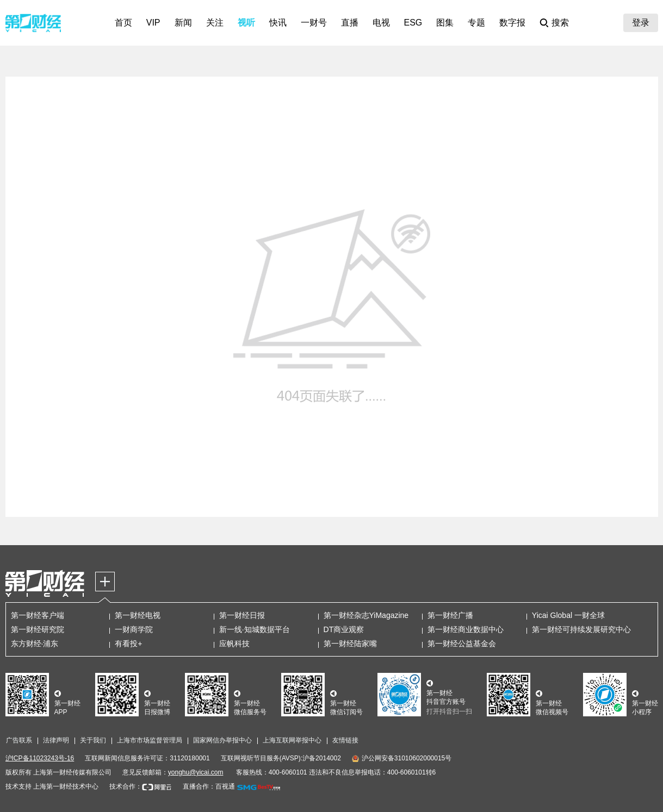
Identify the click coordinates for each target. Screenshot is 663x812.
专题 (476, 23)
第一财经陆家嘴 (350, 644)
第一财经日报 (242, 615)
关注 (215, 23)
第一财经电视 (138, 615)
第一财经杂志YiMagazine (366, 615)
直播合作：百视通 (209, 786)
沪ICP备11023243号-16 (40, 758)
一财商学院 (134, 629)
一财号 (314, 23)
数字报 (512, 23)
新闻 (183, 23)
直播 (350, 23)
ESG (413, 23)
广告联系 (19, 740)
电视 (381, 23)
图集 (445, 23)
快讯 (278, 23)
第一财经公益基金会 (462, 644)
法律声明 (56, 740)
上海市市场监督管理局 (150, 740)
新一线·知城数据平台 (255, 629)
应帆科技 (234, 644)
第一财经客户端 (38, 615)
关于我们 (93, 740)
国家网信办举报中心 (222, 740)
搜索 (560, 23)
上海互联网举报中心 (292, 740)
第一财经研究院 (38, 629)
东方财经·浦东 (35, 644)
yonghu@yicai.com (196, 772)
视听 (246, 23)
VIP (153, 23)
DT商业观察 (344, 629)
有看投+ (128, 644)
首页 (123, 23)
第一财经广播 (450, 615)
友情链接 (345, 740)
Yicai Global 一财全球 (568, 615)
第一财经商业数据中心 (466, 629)
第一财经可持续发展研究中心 (581, 629)
